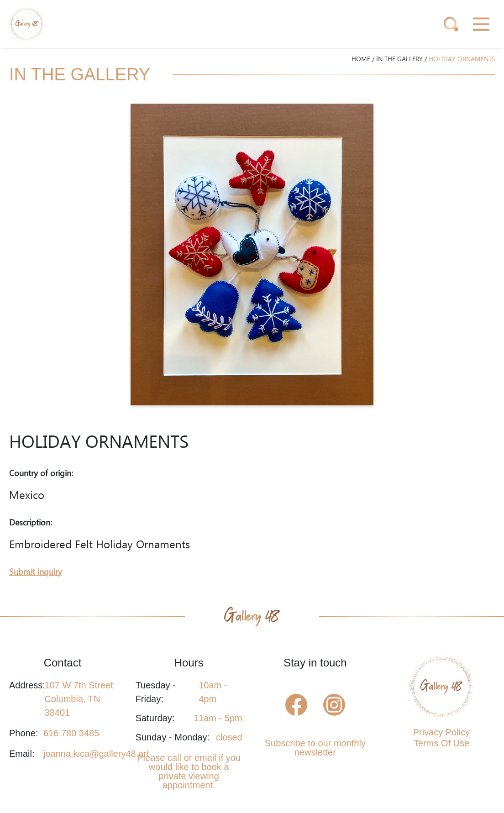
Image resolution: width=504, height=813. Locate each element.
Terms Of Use (441, 743)
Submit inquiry (36, 572)
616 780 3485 (71, 733)
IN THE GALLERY (399, 59)
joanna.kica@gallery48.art (96, 754)
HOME (361, 59)
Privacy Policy (441, 732)
